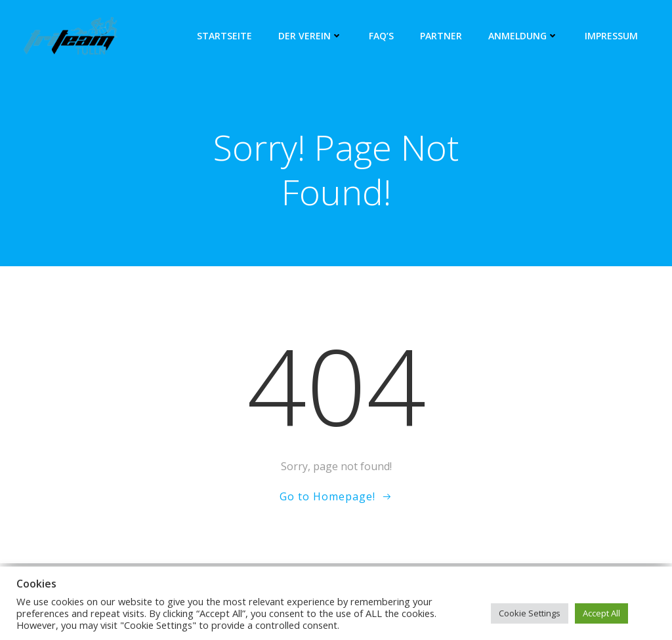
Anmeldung (523, 36)
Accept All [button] (601, 613)
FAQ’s (381, 36)
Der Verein (310, 36)
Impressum (611, 36)
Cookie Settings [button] (530, 613)
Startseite (224, 36)
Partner (441, 36)
